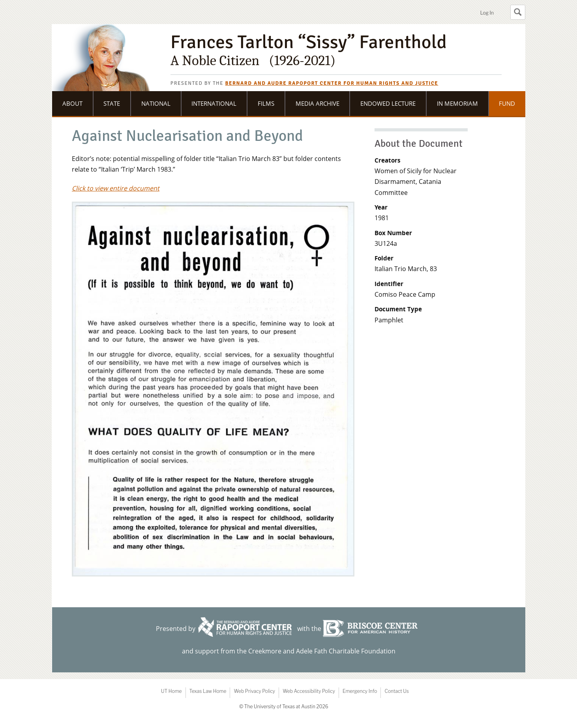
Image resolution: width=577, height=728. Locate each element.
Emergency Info (360, 691)
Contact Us (396, 691)
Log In (487, 13)
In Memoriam (457, 103)
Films (266, 103)
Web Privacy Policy (254, 691)
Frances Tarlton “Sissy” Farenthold (336, 50)
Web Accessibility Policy (309, 691)
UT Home (171, 691)
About (72, 103)
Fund (507, 103)
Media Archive (318, 103)
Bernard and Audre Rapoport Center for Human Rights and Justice (332, 83)
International (214, 103)
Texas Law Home (208, 691)
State (112, 103)
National (156, 103)
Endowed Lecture (388, 103)
